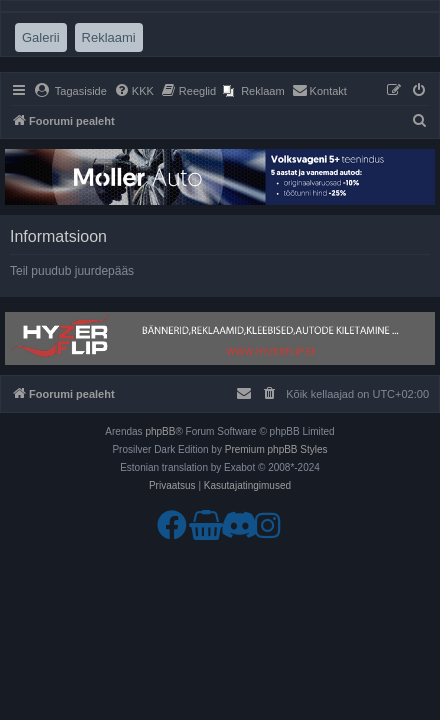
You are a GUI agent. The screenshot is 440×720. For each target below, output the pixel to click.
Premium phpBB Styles (276, 449)
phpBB (160, 431)
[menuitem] (70, 91)
